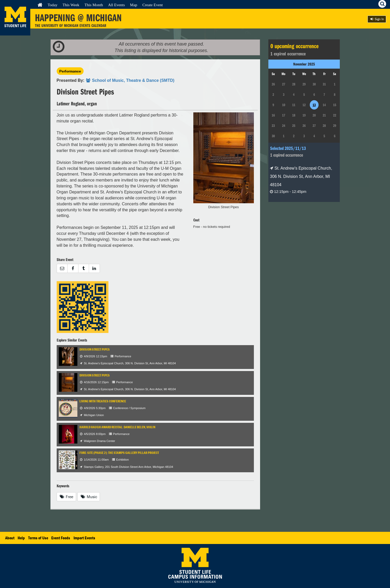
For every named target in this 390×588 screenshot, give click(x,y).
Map (134, 5)
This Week (71, 5)
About (10, 538)
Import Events (84, 538)
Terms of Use (38, 538)
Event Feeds (61, 538)
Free (67, 497)
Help (21, 538)
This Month (94, 5)
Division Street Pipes (95, 349)
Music (89, 497)
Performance (70, 71)
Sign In (377, 19)
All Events (117, 5)
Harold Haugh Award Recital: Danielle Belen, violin (117, 427)
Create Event (153, 5)
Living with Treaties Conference (103, 401)
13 (314, 105)
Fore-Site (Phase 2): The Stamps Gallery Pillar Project (119, 453)
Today (53, 5)
